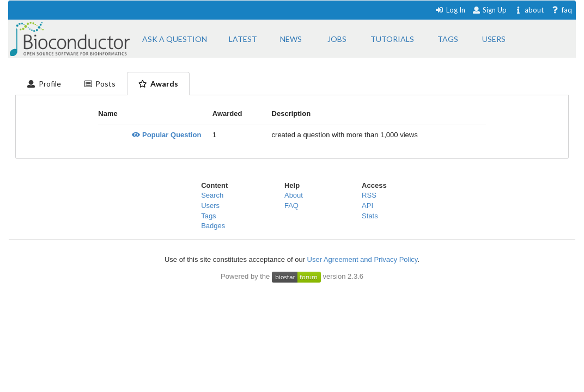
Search (212, 195)
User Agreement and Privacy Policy (363, 259)
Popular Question (166, 135)
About (294, 195)
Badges (213, 226)
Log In (450, 10)
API (367, 206)
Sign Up (490, 10)
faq (561, 10)
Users (210, 206)
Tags (208, 216)
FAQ (291, 206)
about (529, 10)
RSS (369, 195)
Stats (370, 216)
